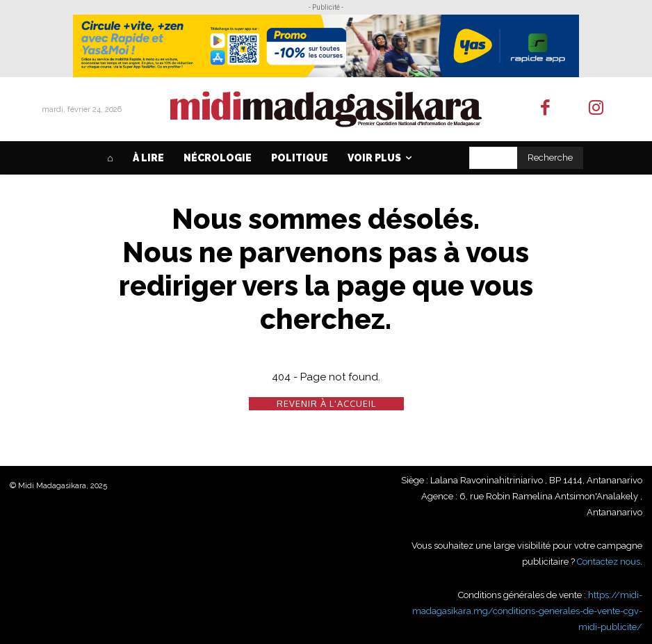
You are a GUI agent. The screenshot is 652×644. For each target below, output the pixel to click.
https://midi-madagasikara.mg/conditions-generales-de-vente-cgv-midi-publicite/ (527, 611)
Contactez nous (609, 562)
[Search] (550, 158)
